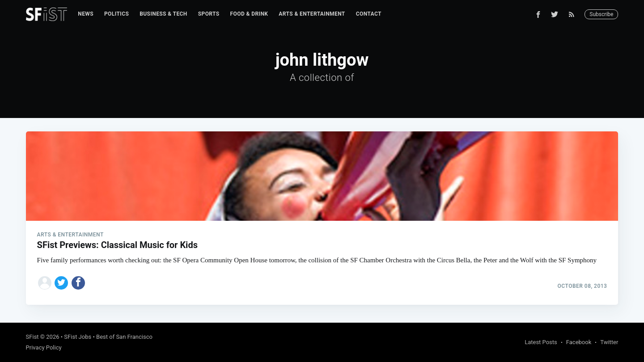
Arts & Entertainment (312, 14)
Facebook (579, 342)
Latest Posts (541, 342)
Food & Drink (249, 14)
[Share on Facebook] (78, 283)
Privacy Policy (44, 347)
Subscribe (601, 14)
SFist (32, 337)
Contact (369, 14)
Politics (117, 14)
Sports (209, 14)
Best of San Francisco (124, 337)
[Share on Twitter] (61, 283)
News (86, 14)
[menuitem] (86, 14)
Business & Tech (163, 14)
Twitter (609, 342)
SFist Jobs (78, 337)
